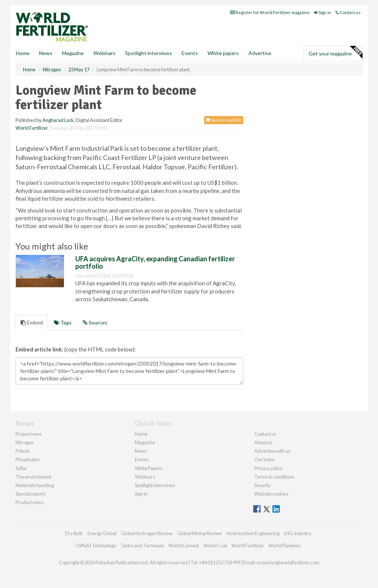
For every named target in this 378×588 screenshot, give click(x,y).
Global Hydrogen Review (147, 533)
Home (23, 53)
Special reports (31, 494)
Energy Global (102, 533)
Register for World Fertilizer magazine (270, 12)
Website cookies (271, 494)
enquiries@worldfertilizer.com (288, 562)
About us (263, 442)
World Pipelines (285, 545)
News (141, 451)
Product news (30, 502)
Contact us (348, 12)
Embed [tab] (32, 322)
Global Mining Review (200, 533)
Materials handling (35, 485)
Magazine (73, 53)
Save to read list (224, 120)
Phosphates (28, 459)
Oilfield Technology (96, 545)
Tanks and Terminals (142, 545)
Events (190, 53)
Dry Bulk (74, 533)
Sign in (323, 12)
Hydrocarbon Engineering (253, 533)
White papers (223, 53)
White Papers (149, 468)
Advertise (260, 53)
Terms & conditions (274, 477)
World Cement (184, 545)
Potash (23, 451)
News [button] (46, 53)
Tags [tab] (63, 322)
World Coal (215, 545)
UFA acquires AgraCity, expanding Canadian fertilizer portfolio (155, 262)
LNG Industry (298, 533)
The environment (33, 477)
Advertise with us (272, 451)
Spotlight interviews (149, 53)
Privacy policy (269, 468)
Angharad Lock (58, 120)
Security (263, 485)
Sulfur (21, 468)
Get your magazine (335, 52)
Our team (264, 459)
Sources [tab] (95, 322)
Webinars (104, 53)
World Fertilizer (32, 128)
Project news (29, 434)
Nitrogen (25, 442)
